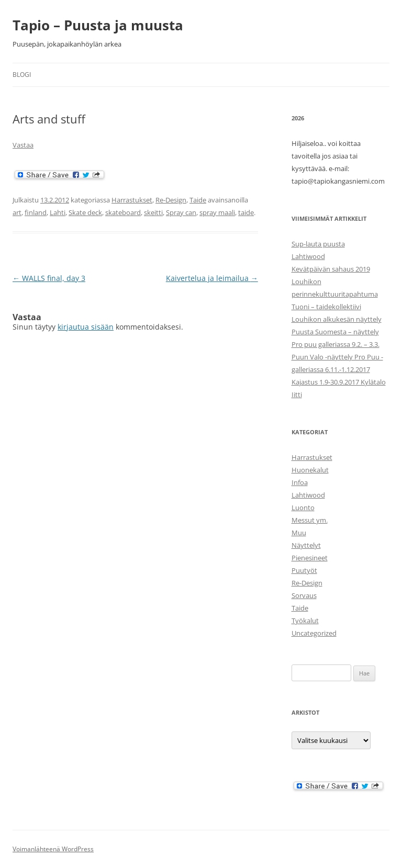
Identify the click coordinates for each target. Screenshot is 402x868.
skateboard (123, 212)
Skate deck (85, 212)
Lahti (58, 212)
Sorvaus (304, 595)
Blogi (22, 75)
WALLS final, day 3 (49, 278)
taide (246, 212)
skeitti (153, 212)
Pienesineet (310, 558)
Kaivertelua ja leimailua (212, 278)
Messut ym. (310, 520)
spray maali (217, 212)
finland (36, 212)
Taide (198, 200)
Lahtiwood (308, 256)
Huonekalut (310, 470)
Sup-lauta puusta (318, 244)
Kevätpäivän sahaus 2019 (331, 269)
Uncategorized (314, 633)
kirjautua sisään (86, 327)
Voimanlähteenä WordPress (53, 849)
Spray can (181, 212)
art (17, 212)
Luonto (303, 508)
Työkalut (305, 621)
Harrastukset (132, 200)
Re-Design (171, 200)
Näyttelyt (306, 545)
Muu (299, 533)
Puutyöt (304, 570)
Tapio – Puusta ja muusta (98, 25)
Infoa (300, 482)
